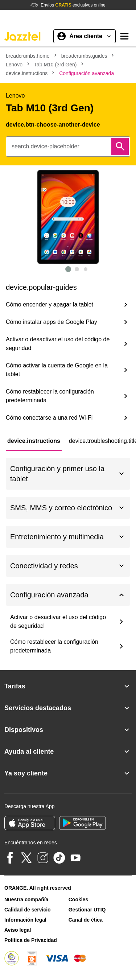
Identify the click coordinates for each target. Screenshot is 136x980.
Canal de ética (86, 920)
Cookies (78, 899)
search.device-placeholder (46, 146)
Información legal (25, 920)
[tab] (34, 441)
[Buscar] (120, 147)
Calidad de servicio (28, 910)
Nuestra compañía (26, 899)
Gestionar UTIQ (87, 910)
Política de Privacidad (31, 940)
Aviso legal (18, 930)
